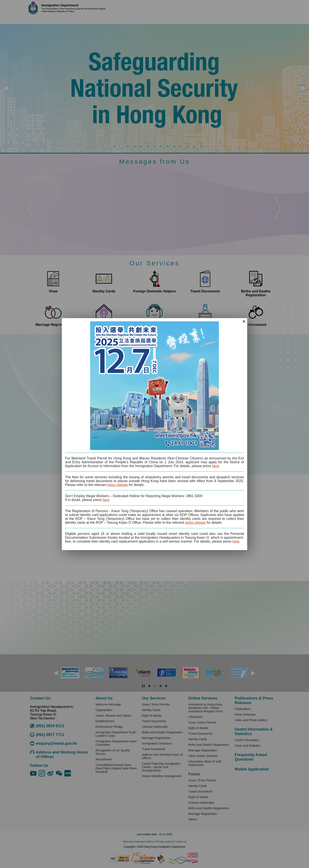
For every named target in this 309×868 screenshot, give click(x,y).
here (216, 466)
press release (118, 485)
